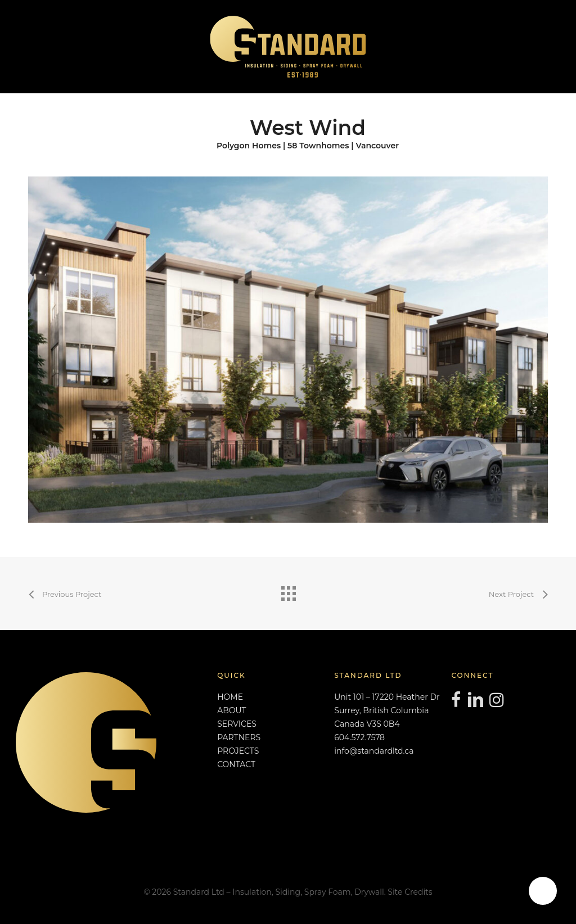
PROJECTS (238, 751)
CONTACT (236, 764)
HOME (230, 697)
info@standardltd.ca (374, 751)
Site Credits (410, 892)
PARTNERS (239, 737)
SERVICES (237, 724)
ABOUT (231, 710)
